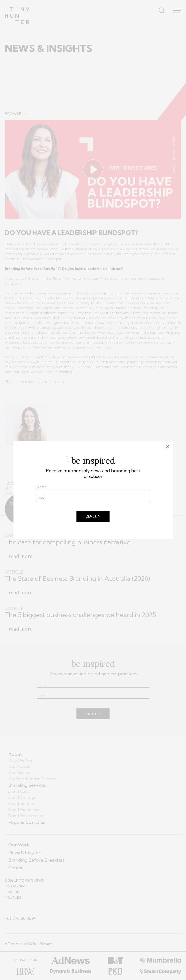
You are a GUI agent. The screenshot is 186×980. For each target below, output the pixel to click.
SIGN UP (93, 517)
